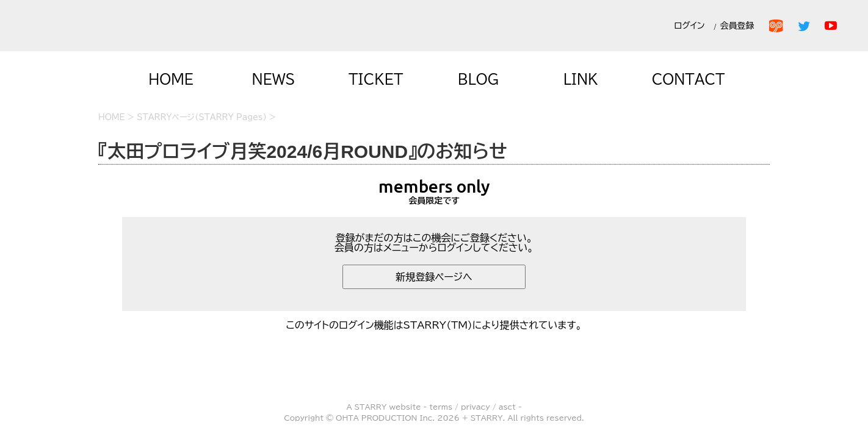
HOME (171, 79)
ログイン (689, 26)
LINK (581, 79)
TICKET (376, 79)
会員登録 (740, 26)
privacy (476, 407)
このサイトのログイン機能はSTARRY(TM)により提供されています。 (434, 325)
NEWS (274, 79)
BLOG (479, 79)
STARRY (371, 407)
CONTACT (689, 79)
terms (441, 407)
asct (507, 407)
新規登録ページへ (434, 277)
